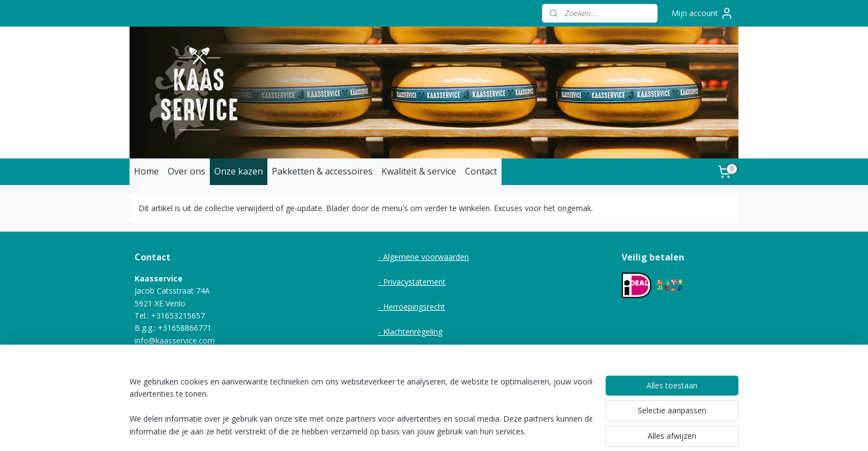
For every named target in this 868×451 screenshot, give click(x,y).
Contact (481, 171)
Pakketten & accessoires (322, 171)
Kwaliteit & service (419, 171)
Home (146, 171)
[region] (361, 407)
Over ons (187, 171)
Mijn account (702, 13)
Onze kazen (239, 171)
